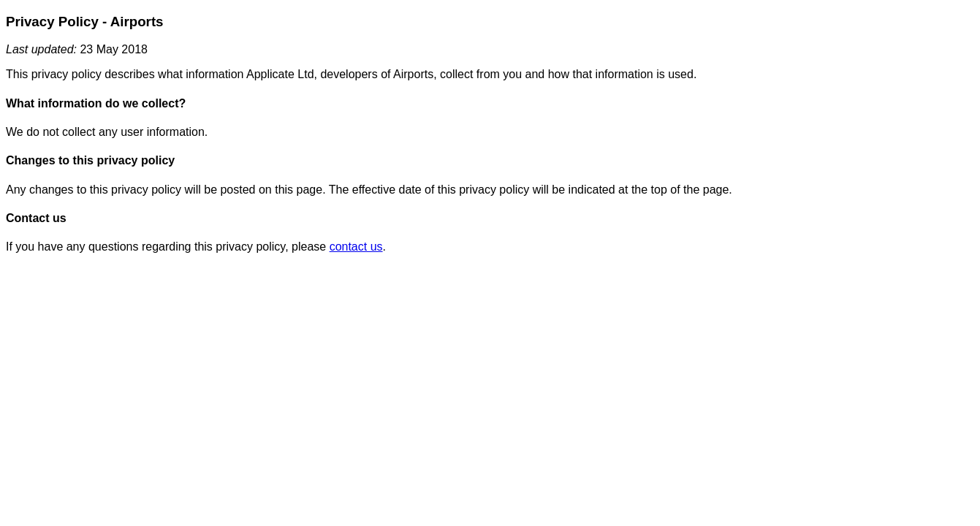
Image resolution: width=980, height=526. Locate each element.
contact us (356, 247)
